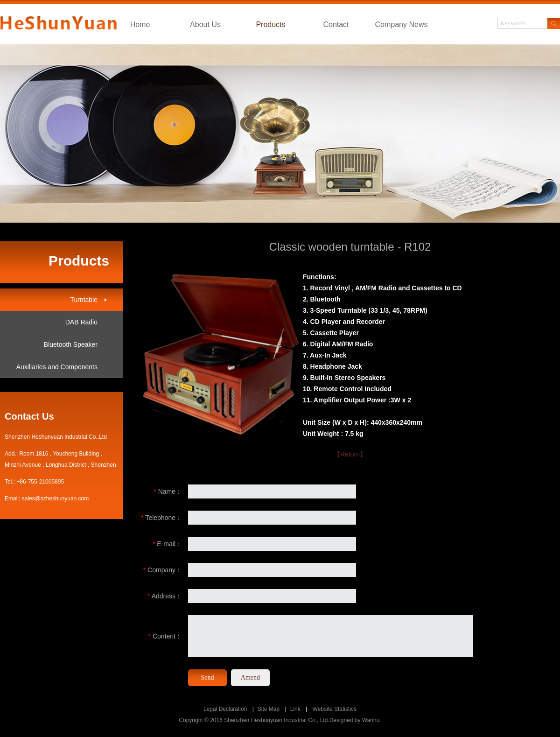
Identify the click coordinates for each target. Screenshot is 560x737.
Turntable (84, 300)
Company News (402, 25)
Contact (336, 25)
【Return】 (350, 454)
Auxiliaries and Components (57, 367)
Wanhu (371, 720)
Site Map (269, 709)
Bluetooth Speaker (71, 344)
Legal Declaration (225, 709)
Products (270, 25)
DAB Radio (81, 322)
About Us (205, 25)
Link (295, 709)
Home (140, 25)
